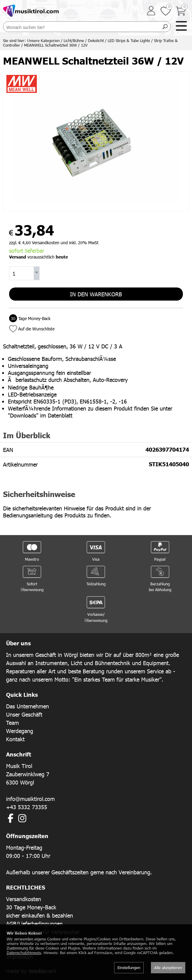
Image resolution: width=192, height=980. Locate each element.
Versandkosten (24, 899)
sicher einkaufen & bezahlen (40, 915)
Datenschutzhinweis (24, 953)
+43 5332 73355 (27, 807)
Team (12, 723)
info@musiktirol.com (30, 799)
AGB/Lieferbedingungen (34, 924)
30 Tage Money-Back (31, 907)
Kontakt (15, 739)
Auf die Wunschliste (36, 329)
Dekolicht (96, 41)
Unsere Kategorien (43, 41)
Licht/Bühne (74, 41)
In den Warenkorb (96, 294)
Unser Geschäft (24, 714)
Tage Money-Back (30, 318)
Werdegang (20, 731)
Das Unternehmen (28, 706)
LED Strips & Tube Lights (129, 41)
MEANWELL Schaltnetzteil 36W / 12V (56, 45)
